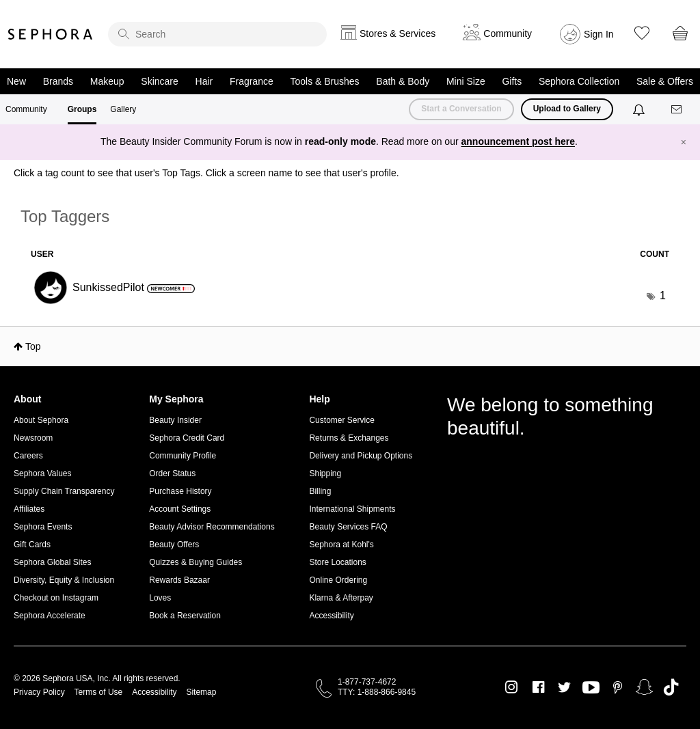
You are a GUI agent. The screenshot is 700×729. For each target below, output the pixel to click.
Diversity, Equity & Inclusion (64, 580)
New (16, 81)
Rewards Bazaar (179, 580)
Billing (320, 491)
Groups (82, 109)
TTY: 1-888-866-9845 (377, 692)
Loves (160, 598)
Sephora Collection (579, 81)
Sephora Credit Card (187, 438)
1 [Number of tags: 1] (663, 295)
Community (26, 109)
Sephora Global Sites (52, 562)
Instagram (512, 687)
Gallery (123, 109)
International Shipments (352, 509)
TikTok (671, 687)
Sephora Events (43, 527)
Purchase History (180, 491)
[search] (217, 34)
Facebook (538, 687)
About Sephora (41, 420)
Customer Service (341, 420)
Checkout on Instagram (56, 598)
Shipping (325, 473)
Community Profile (183, 456)
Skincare (159, 81)
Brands (58, 81)
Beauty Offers (174, 545)
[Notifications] (640, 109)
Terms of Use (99, 692)
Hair (204, 81)
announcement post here (518, 141)
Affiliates (29, 509)
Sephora (51, 34)
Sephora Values (43, 473)
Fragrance (252, 81)
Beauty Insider (175, 420)
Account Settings (180, 509)
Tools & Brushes (324, 81)
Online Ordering (338, 580)
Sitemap (201, 692)
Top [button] (33, 346)
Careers (28, 456)
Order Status (172, 473)
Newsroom (33, 438)
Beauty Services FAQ (348, 527)
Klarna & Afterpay (341, 598)
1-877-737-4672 (367, 682)
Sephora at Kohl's (341, 545)
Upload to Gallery (567, 109)
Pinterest (618, 687)
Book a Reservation (185, 616)
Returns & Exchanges (349, 438)
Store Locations (337, 562)
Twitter (564, 687)
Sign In (599, 34)
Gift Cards (32, 545)
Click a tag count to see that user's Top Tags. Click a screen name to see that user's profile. (206, 173)
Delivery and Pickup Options (361, 456)
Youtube (591, 688)
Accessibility (331, 616)
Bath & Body (403, 81)
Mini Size (466, 81)
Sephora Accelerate (50, 616)
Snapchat (644, 687)
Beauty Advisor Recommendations (212, 527)
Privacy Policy (39, 692)
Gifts (512, 81)
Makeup (107, 81)
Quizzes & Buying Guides (196, 562)
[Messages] (677, 110)
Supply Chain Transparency (64, 491)
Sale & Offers (665, 81)
